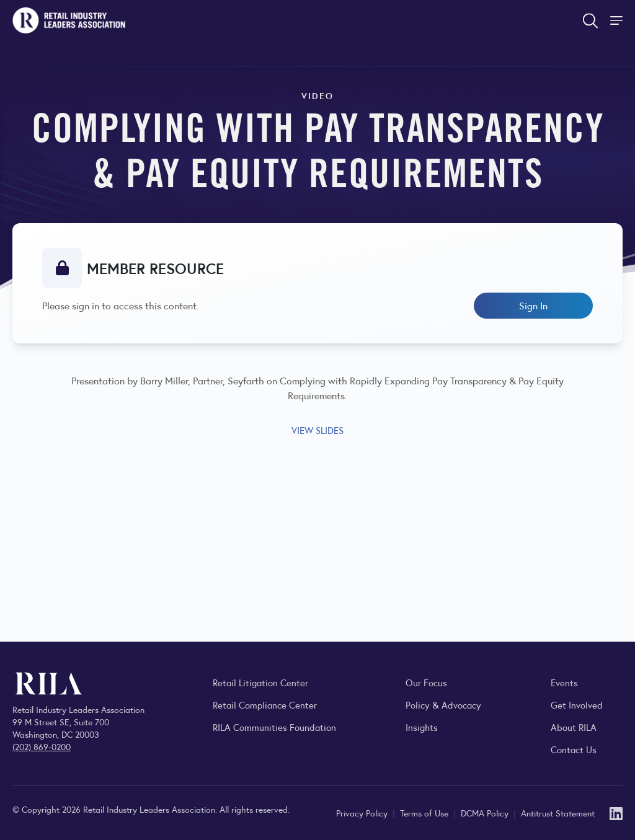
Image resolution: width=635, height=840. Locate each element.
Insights (422, 727)
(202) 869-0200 (42, 746)
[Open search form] (590, 20)
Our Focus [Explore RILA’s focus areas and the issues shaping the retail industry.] (426, 682)
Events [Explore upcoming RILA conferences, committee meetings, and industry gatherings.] (564, 682)
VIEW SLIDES (317, 430)
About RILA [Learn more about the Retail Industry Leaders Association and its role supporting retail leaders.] (574, 727)
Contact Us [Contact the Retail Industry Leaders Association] (574, 749)
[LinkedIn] (616, 812)
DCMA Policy (486, 813)
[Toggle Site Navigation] (618, 20)
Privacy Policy (363, 813)
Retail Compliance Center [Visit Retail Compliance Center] (265, 705)
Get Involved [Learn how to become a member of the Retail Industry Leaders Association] (577, 705)
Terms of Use (425, 813)
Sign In (533, 305)
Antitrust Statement (558, 813)
